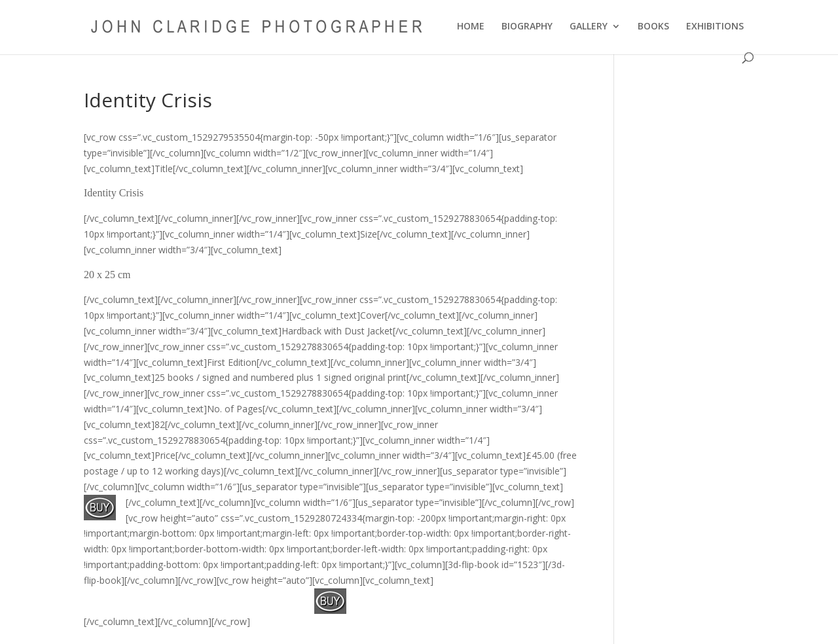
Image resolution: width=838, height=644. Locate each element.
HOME (471, 27)
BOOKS (653, 27)
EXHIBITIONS (715, 27)
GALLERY (589, 27)
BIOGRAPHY (527, 27)
